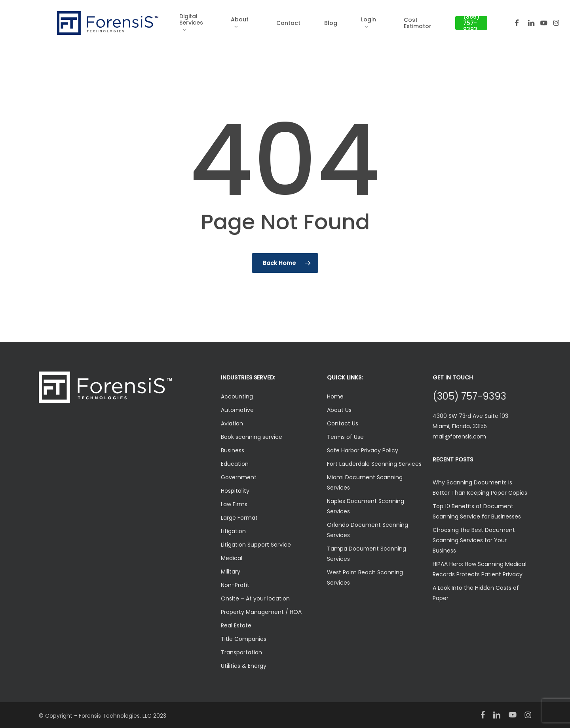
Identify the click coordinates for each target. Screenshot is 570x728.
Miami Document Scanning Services (365, 482)
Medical (232, 558)
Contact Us (343, 423)
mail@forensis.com (459, 436)
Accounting (237, 396)
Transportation (241, 652)
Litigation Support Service (256, 545)
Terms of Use (345, 437)
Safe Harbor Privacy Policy (363, 450)
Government (239, 477)
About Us (339, 410)
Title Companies (244, 639)
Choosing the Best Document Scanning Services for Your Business (474, 540)
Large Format (239, 518)
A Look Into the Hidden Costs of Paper (476, 593)
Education (235, 464)
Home (335, 396)
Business (233, 450)
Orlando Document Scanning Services (368, 530)
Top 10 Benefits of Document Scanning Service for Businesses (477, 511)
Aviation (232, 423)
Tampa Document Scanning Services (367, 554)
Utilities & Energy (244, 666)
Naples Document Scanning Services (366, 506)
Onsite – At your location (255, 598)
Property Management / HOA (261, 612)
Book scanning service (252, 437)
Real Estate (236, 625)
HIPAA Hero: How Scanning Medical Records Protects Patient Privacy (480, 569)
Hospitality (235, 491)
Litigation (233, 531)
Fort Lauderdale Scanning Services (374, 464)
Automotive (237, 410)
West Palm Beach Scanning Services (365, 577)
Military (231, 572)
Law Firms (234, 504)
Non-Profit (235, 585)
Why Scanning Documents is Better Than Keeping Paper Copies (480, 488)
